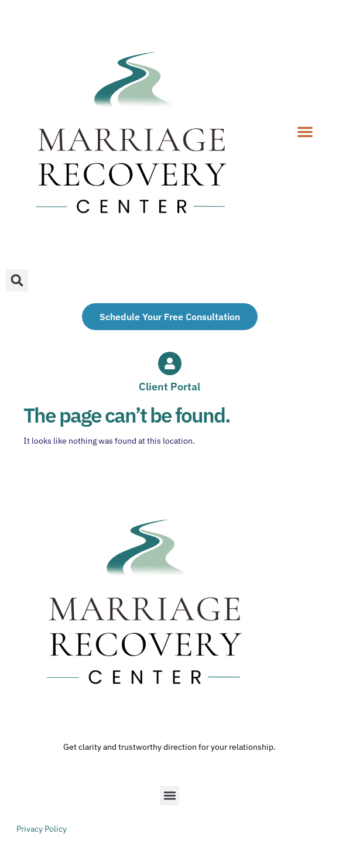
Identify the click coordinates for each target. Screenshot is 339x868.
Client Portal (169, 387)
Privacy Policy (42, 829)
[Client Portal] (170, 363)
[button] (305, 132)
